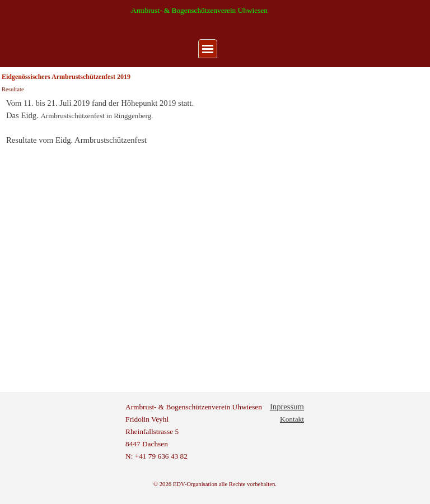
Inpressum (287, 407)
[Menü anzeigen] (208, 49)
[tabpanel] (215, 122)
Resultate (13, 89)
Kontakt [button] (292, 419)
